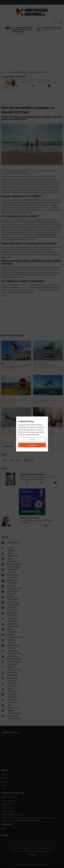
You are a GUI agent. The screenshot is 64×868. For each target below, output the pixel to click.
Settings (32, 439)
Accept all (32, 445)
